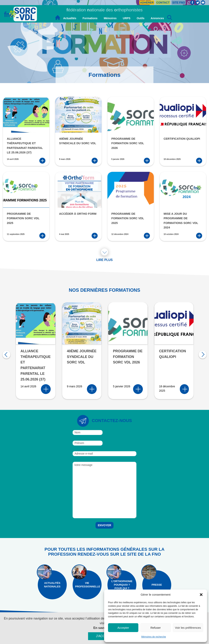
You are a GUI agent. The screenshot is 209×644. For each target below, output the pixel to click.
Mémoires (110, 18)
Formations (90, 18)
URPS (127, 18)
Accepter (123, 628)
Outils (141, 18)
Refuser (156, 628)
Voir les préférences (188, 628)
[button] (201, 595)
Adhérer (147, 3)
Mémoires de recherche (154, 637)
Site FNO (179, 3)
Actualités (70, 18)
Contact (163, 3)
